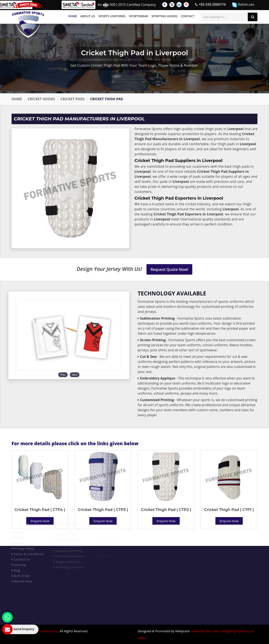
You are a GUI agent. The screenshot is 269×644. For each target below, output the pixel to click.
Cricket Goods (41, 99)
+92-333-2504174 (210, 4)
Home (73, 16)
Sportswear (138, 16)
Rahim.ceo (243, 5)
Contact (188, 16)
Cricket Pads (73, 99)
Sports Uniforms (112, 16)
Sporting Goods (164, 16)
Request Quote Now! (169, 269)
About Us (88, 16)
